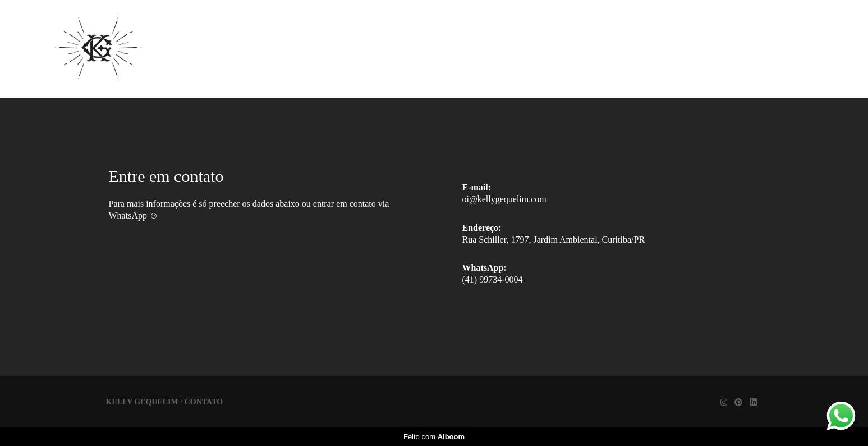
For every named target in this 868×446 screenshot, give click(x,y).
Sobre (573, 49)
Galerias (423, 49)
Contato (639, 49)
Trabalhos (501, 49)
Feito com (434, 437)
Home (355, 49)
